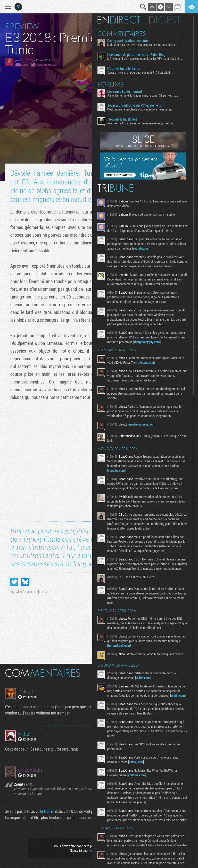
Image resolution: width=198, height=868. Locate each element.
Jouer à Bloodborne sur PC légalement (134, 105)
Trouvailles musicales (122, 119)
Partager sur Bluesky (25, 582)
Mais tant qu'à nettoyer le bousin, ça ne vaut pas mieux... (142, 45)
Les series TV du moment (125, 91)
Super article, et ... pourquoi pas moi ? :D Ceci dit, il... (140, 72)
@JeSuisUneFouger (47, 65)
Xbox (19, 592)
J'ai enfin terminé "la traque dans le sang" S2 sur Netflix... (143, 95)
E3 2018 (47, 592)
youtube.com (141, 248)
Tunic (91, 173)
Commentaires (122, 33)
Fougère (26, 60)
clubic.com (136, 762)
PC (12, 592)
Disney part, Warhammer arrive (129, 41)
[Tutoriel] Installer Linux (124, 69)
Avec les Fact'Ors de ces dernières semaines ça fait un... (141, 123)
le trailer (47, 811)
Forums (110, 84)
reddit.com (143, 678)
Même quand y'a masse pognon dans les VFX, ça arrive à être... (146, 58)
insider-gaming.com (141, 424)
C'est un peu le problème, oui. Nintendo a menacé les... (140, 109)
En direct (119, 20)
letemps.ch (147, 362)
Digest (165, 20)
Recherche (143, 7)
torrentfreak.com (119, 645)
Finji (37, 592)
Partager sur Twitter (14, 582)
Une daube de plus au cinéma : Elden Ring (136, 55)
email (25, 65)
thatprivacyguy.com (147, 342)
